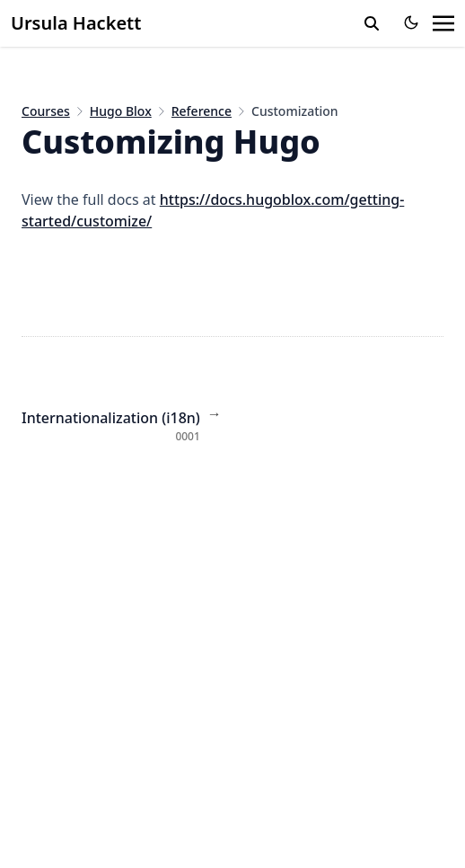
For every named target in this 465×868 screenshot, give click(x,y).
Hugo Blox (121, 111)
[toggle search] (372, 23)
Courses (46, 111)
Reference (202, 111)
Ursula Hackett (76, 23)
